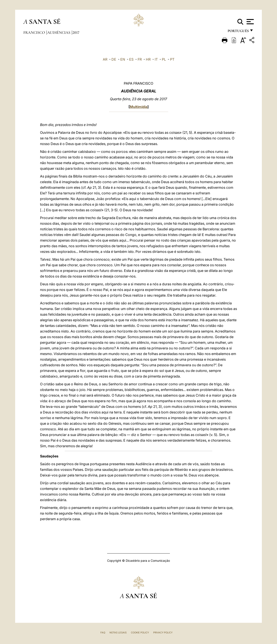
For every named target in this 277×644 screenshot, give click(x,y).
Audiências (59, 32)
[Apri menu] (250, 22)
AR (105, 59)
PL (164, 59)
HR (148, 59)
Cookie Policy (140, 633)
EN (123, 59)
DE (114, 59)
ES (131, 59)
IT (156, 59)
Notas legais (118, 633)
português (238, 32)
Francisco (35, 32)
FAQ (103, 633)
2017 (76, 32)
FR (140, 59)
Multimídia (139, 107)
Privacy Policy (163, 633)
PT (172, 59)
